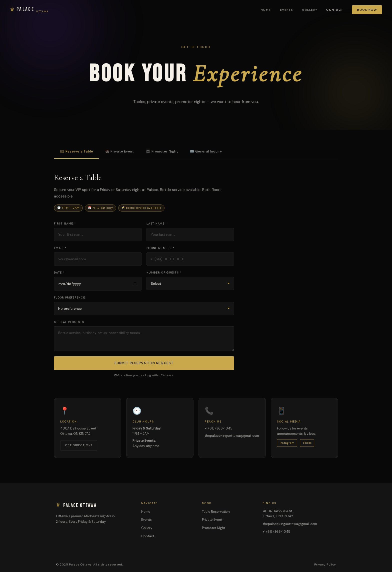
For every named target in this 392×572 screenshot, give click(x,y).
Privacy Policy (325, 564)
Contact (335, 10)
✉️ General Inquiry (206, 151)
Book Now (367, 10)
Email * (60, 248)
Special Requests (69, 322)
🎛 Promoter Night (162, 151)
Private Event (212, 520)
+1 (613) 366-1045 (218, 428)
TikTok (307, 443)
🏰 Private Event (120, 151)
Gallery (310, 10)
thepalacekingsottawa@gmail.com (232, 436)
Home (266, 10)
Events (287, 10)
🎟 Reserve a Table (77, 151)
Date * (59, 272)
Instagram (287, 443)
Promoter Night (214, 528)
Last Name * (157, 223)
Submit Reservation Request (144, 363)
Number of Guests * (164, 272)
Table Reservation (216, 512)
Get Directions (79, 445)
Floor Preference (69, 297)
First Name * (65, 223)
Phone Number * (160, 248)
